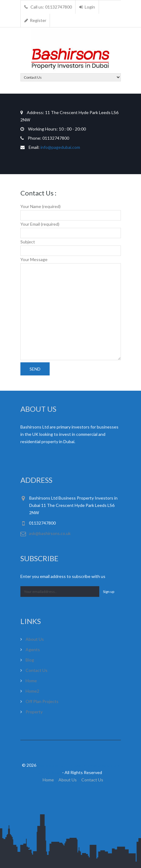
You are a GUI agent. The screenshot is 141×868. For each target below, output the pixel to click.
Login (87, 7)
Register (35, 20)
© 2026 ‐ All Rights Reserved (70, 769)
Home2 (32, 691)
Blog (30, 660)
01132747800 (45, 138)
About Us (35, 639)
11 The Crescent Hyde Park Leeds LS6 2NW (69, 116)
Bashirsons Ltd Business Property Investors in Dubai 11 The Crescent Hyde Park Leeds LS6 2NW (73, 505)
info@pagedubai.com (60, 147)
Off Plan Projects (42, 701)
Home (31, 681)
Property (34, 712)
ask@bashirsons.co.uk (50, 533)
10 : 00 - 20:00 (53, 129)
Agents (33, 649)
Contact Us (37, 670)
